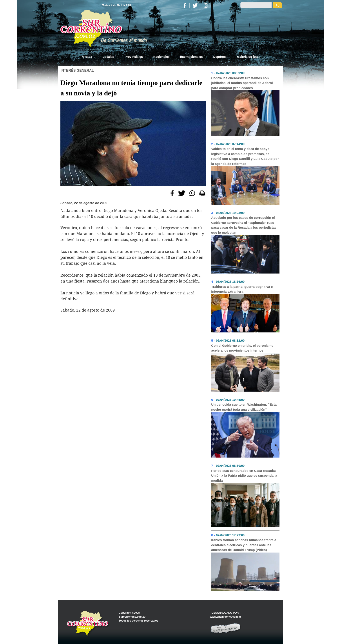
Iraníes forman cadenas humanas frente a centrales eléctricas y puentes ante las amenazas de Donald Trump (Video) (244, 545)
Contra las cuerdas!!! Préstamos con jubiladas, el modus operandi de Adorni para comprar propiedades (242, 83)
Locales (108, 57)
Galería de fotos (249, 57)
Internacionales (191, 57)
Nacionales (161, 57)
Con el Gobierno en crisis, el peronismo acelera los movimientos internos (242, 348)
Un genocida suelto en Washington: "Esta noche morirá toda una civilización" (244, 407)
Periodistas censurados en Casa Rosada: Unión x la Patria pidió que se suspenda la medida (244, 476)
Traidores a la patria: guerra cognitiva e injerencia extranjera (242, 289)
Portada (89, 57)
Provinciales (134, 57)
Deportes (220, 57)
